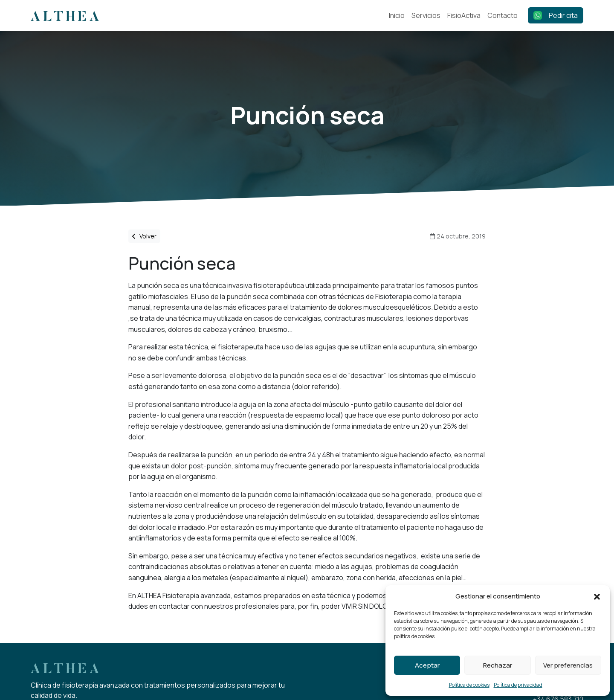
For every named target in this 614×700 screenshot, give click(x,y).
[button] (597, 596)
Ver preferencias (568, 665)
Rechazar (498, 665)
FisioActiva (464, 15)
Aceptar (427, 665)
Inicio (397, 15)
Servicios (426, 15)
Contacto (502, 15)
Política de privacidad (518, 685)
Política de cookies (469, 685)
